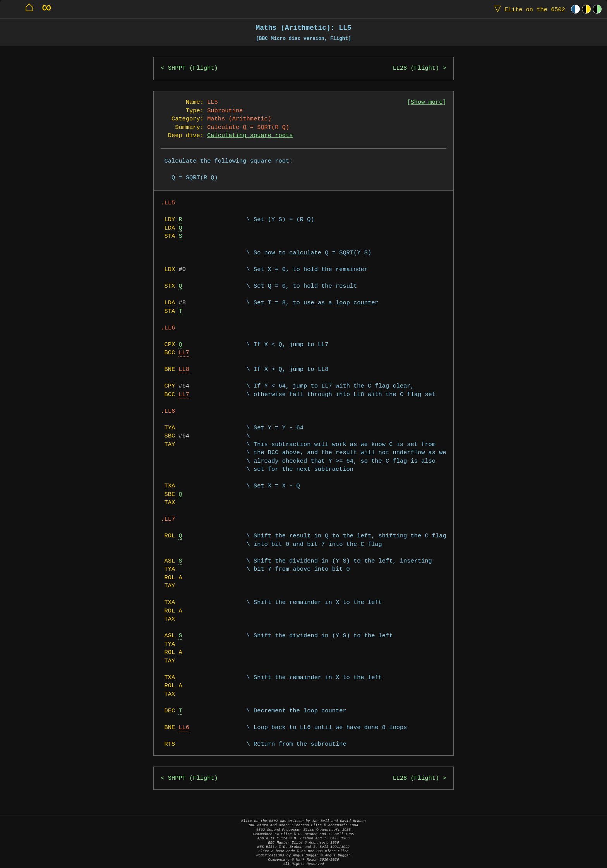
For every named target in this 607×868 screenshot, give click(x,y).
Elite (528, 9)
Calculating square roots (250, 136)
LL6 (184, 728)
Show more (427, 102)
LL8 (184, 370)
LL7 (184, 353)
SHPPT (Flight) (193, 68)
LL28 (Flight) (416, 68)
